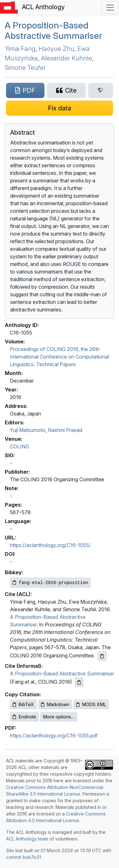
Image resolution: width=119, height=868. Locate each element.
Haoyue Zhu (56, 49)
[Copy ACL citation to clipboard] (102, 656)
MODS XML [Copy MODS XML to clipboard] (91, 704)
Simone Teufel (25, 68)
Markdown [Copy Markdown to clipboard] (55, 704)
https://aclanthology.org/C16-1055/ (50, 545)
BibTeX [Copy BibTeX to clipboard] (23, 704)
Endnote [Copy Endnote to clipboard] (24, 717)
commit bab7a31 (23, 857)
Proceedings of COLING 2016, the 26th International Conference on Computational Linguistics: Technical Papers (59, 357)
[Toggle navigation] (110, 8)
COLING (20, 446)
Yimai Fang (20, 49)
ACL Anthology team (27, 839)
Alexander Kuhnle (66, 58)
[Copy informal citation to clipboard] (79, 682)
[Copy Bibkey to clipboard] (50, 583)
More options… (59, 717)
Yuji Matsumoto (28, 430)
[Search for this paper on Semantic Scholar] (101, 90)
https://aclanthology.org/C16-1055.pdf (54, 736)
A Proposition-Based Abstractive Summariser (53, 31)
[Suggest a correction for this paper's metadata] (60, 108)
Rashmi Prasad (65, 430)
